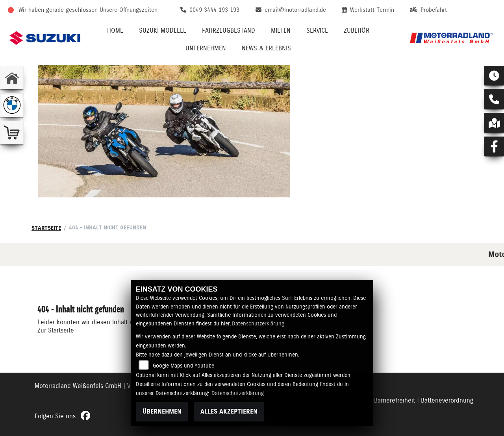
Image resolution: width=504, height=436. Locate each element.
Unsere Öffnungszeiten (129, 10)
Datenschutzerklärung (258, 323)
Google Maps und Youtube (183, 366)
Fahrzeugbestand (229, 30)
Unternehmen (206, 48)
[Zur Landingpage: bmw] (12, 105)
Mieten (281, 30)
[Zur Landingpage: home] (12, 78)
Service (317, 30)
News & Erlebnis (266, 48)
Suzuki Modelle (163, 30)
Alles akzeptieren (229, 411)
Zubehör (357, 30)
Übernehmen (162, 411)
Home (115, 30)
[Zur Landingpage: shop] (12, 133)
